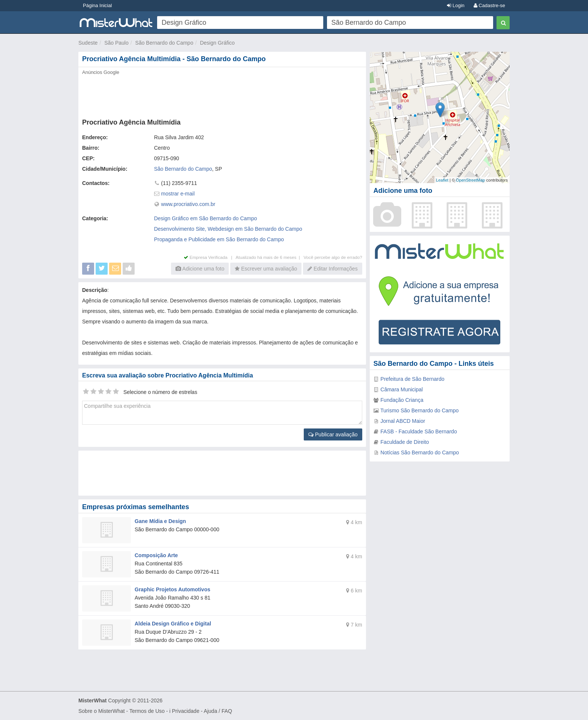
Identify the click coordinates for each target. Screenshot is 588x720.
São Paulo (116, 43)
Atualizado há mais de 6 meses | (269, 257)
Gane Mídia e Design (160, 521)
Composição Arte (156, 555)
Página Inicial (97, 5)
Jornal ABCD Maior (403, 421)
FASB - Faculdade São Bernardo (419, 431)
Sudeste (88, 43)
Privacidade (186, 711)
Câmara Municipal (402, 389)
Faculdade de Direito (405, 442)
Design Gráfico (217, 43)
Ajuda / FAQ (218, 711)
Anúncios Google (101, 72)
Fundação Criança (402, 400)
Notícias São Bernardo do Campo (420, 452)
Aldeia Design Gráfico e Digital (173, 624)
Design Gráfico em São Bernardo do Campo (206, 218)
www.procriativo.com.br (188, 204)
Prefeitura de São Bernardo (412, 379)
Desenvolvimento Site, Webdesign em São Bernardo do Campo (228, 229)
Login (456, 5)
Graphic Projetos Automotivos (172, 589)
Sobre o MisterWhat (102, 711)
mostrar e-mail (178, 194)
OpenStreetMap (471, 180)
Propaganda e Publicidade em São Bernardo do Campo (219, 239)
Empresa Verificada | (210, 257)
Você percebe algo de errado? (333, 257)
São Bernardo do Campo (164, 43)
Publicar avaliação (333, 434)
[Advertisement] (222, 95)
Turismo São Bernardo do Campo (419, 410)
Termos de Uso (147, 711)
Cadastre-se (489, 5)
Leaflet (442, 180)
